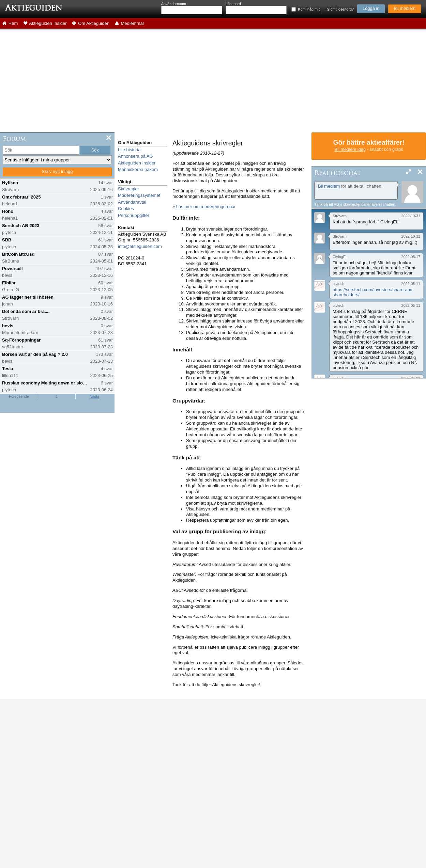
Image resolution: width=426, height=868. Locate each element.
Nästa (94, 396)
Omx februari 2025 (21, 197)
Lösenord (233, 4)
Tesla (7, 369)
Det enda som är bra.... (26, 311)
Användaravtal (132, 202)
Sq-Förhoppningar (21, 340)
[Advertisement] (213, 81)
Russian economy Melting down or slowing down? (45, 383)
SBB (7, 240)
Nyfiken (10, 183)
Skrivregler (128, 189)
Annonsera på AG (135, 156)
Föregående (19, 396)
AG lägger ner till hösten (28, 297)
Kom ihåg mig (309, 9)
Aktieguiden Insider (137, 163)
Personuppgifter (134, 215)
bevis (8, 326)
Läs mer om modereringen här (206, 207)
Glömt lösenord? (340, 9)
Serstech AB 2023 (21, 226)
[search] (41, 150)
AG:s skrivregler (347, 204)
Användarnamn (174, 4)
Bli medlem (405, 8)
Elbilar (9, 283)
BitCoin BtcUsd (18, 254)
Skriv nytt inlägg (57, 171)
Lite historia (129, 150)
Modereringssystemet (139, 195)
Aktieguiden (34, 8)
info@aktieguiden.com (140, 246)
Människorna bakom (138, 169)
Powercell (12, 269)
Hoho (8, 211)
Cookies (126, 209)
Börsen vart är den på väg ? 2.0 (35, 354)
